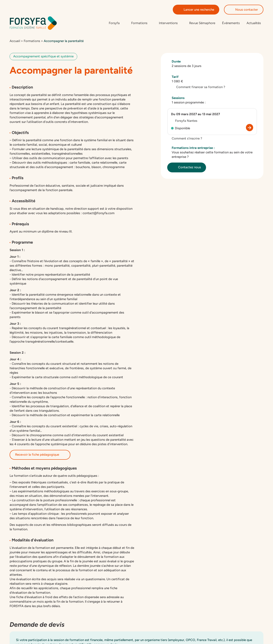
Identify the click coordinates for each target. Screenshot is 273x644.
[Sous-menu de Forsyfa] (117, 23)
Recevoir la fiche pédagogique (40, 455)
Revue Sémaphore (202, 23)
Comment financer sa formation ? (198, 88)
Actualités (254, 23)
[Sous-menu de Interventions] (171, 23)
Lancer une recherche (196, 10)
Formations (32, 42)
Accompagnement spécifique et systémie (43, 57)
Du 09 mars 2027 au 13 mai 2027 (195, 115)
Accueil (15, 42)
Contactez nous (187, 168)
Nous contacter (244, 10)
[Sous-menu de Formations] (142, 23)
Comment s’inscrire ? (185, 139)
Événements (231, 23)
